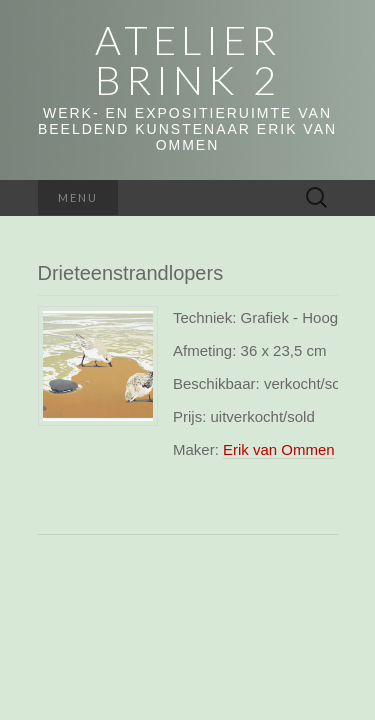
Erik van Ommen (279, 449)
